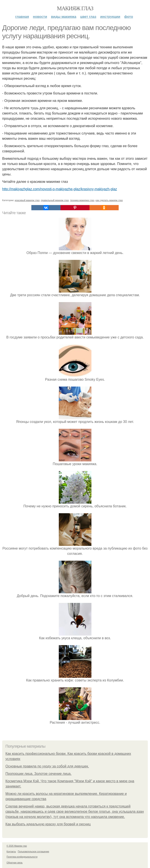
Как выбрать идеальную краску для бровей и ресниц (48, 824)
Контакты (11, 852)
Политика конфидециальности (22, 857)
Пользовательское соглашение (34, 852)
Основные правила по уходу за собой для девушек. (47, 766)
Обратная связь (15, 863)
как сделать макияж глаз (109, 200)
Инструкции (110, 17)
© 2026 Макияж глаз (17, 846)
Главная (22, 17)
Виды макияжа (64, 17)
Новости (40, 17)
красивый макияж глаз (27, 200)
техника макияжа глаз (82, 200)
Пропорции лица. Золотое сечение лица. (39, 774)
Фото (129, 17)
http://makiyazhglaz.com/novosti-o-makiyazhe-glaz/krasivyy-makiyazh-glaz (60, 189)
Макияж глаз (75, 8)
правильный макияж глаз (55, 200)
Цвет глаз (88, 17)
